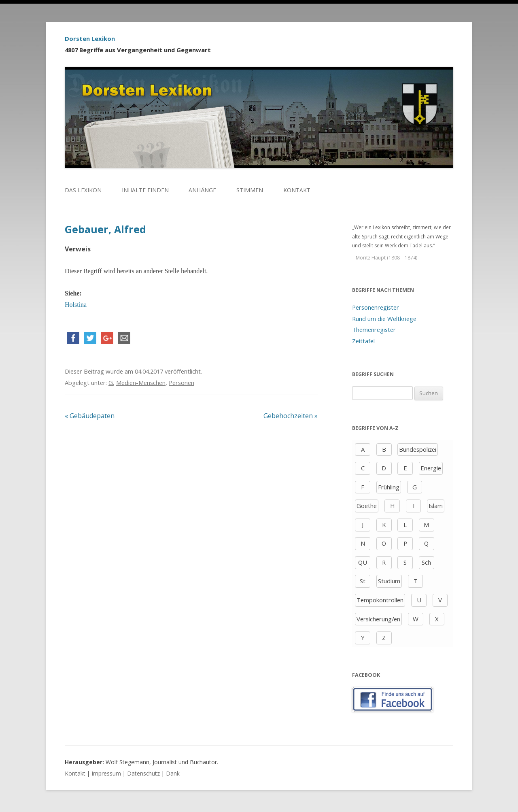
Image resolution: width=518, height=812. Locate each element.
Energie (431, 468)
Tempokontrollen (380, 600)
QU (363, 562)
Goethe (367, 506)
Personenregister (376, 307)
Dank (173, 773)
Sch (426, 562)
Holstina (76, 305)
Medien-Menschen (141, 383)
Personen (182, 383)
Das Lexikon (83, 190)
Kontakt (297, 190)
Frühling (389, 487)
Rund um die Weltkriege (384, 319)
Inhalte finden (145, 190)
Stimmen (250, 190)
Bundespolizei (418, 449)
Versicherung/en (378, 619)
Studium (389, 581)
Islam (436, 506)
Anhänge (202, 190)
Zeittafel (363, 341)
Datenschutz (143, 773)
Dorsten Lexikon (90, 38)
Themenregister (374, 329)
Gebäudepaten (90, 416)
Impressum (106, 773)
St (363, 581)
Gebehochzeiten (291, 416)
